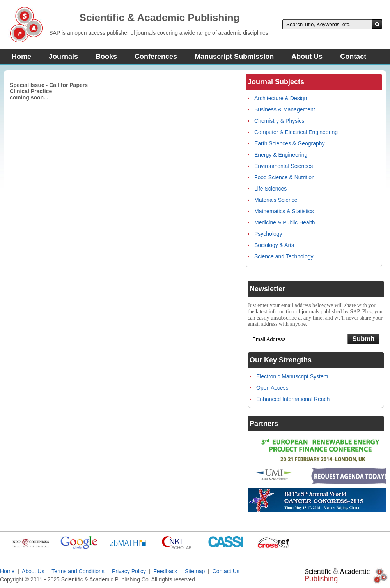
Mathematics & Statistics (284, 211)
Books (106, 57)
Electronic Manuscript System (292, 376)
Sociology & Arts (274, 245)
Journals (63, 57)
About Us (307, 57)
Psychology (268, 234)
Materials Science (276, 200)
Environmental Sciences (284, 166)
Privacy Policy (129, 571)
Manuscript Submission (234, 57)
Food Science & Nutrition (285, 177)
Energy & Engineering (281, 155)
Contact (353, 57)
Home (21, 57)
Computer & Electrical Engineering (296, 132)
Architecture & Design (281, 98)
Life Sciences (270, 189)
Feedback (165, 571)
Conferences (156, 57)
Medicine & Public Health (285, 222)
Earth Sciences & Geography (290, 143)
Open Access (272, 388)
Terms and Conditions (78, 571)
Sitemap (195, 571)
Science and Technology (284, 256)
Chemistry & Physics (279, 121)
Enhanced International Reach (293, 399)
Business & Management (285, 109)
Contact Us (226, 571)
